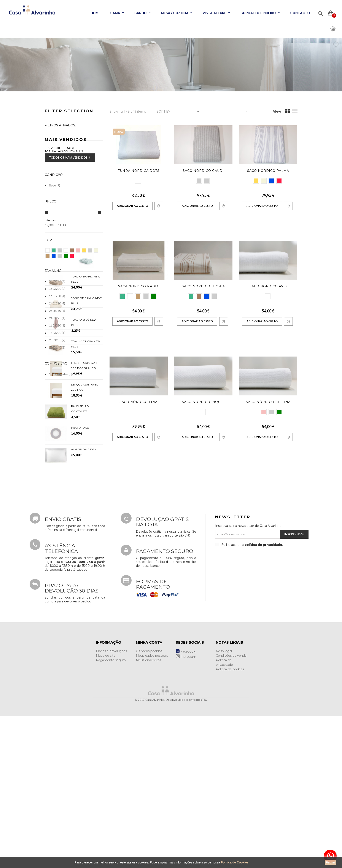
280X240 (57, 347)
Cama (117, 13)
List (295, 111)
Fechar (331, 862)
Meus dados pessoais (152, 808)
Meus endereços (149, 812)
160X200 (57, 289)
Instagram (186, 809)
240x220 (57, 303)
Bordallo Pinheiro (260, 13)
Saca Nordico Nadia (138, 286)
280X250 (57, 340)
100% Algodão (61, 374)
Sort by (163, 111)
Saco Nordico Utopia (203, 286)
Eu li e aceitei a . (252, 697)
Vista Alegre (217, 13)
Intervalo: (51, 220)
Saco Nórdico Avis (268, 286)
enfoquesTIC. (198, 852)
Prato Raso (80, 578)
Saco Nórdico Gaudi (203, 171)
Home (95, 13)
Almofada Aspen (84, 600)
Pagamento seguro (111, 812)
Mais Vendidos (66, 393)
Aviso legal (224, 803)
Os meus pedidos (149, 803)
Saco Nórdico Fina (138, 402)
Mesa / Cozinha (177, 13)
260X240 (57, 281)
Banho (143, 13)
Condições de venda (231, 808)
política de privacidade (263, 697)
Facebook (186, 804)
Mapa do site (106, 808)
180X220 (57, 333)
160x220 (57, 325)
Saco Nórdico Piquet (203, 402)
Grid (287, 111)
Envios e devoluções (111, 803)
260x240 (57, 311)
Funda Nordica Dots (139, 171)
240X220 (57, 318)
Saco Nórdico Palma (268, 171)
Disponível (58, 159)
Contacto (300, 13)
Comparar (159, 206)
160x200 (57, 296)
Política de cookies (230, 822)
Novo (55, 185)
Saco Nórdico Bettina (268, 402)
